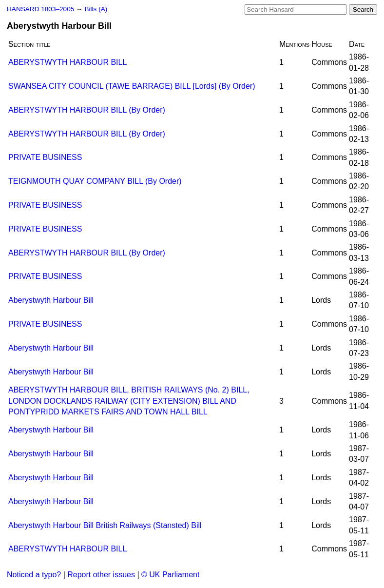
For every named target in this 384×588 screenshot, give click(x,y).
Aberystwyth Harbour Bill (51, 300)
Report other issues (101, 575)
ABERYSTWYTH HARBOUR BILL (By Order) (87, 110)
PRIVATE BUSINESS (45, 157)
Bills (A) (96, 9)
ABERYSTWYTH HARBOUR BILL (67, 62)
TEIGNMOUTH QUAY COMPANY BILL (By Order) (95, 181)
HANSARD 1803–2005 (40, 9)
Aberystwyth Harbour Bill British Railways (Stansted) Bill (105, 525)
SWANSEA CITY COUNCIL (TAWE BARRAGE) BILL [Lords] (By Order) (132, 86)
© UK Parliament (170, 575)
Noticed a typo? (34, 575)
